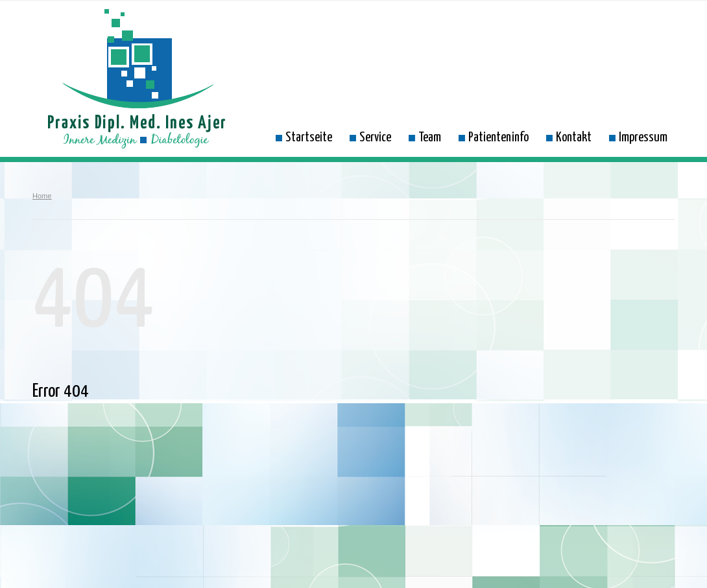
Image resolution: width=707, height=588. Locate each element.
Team (425, 137)
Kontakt (569, 137)
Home (42, 196)
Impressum (638, 137)
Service (370, 137)
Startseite (304, 137)
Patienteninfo (494, 137)
